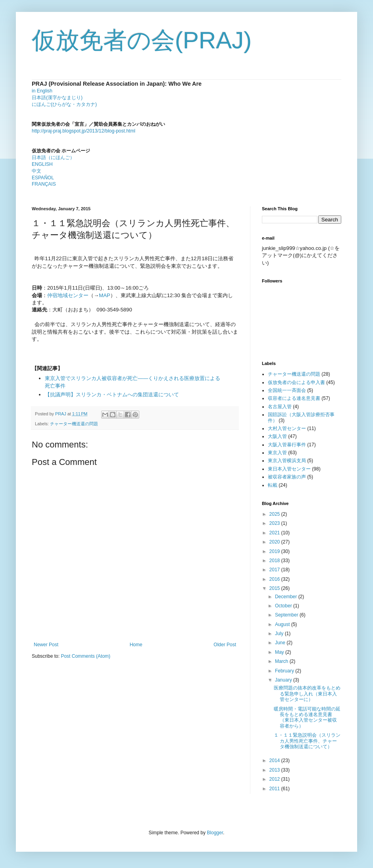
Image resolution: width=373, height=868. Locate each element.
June (281, 643)
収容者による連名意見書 (294, 398)
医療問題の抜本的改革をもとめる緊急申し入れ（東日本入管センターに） (307, 694)
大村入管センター (287, 428)
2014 (275, 760)
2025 (275, 514)
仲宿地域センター (68, 295)
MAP (105, 295)
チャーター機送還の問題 (74, 424)
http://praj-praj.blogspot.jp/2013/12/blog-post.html (84, 131)
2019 (275, 551)
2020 (275, 542)
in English (42, 91)
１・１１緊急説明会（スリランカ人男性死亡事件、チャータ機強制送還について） (307, 741)
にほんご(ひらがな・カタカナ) (64, 104)
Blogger (215, 833)
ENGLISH (42, 164)
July (280, 634)
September (287, 615)
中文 (37, 171)
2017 (275, 570)
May (280, 652)
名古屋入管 (280, 407)
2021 (275, 533)
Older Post (225, 645)
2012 (275, 779)
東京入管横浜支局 (287, 461)
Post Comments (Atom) (86, 656)
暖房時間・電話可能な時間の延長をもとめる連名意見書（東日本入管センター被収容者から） (307, 717)
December (287, 597)
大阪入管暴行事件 (287, 445)
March (282, 661)
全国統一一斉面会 (287, 390)
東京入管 (277, 453)
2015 (275, 588)
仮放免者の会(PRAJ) (142, 40)
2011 (275, 789)
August (283, 624)
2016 (275, 579)
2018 (275, 561)
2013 (275, 770)
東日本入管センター (289, 469)
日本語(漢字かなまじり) (57, 98)
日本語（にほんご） (53, 157)
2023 (275, 523)
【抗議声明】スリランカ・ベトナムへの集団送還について (112, 395)
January (284, 680)
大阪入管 (277, 436)
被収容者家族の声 (287, 477)
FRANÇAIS (44, 184)
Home (136, 645)
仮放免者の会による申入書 (296, 382)
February (285, 671)
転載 (273, 485)
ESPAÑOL (43, 178)
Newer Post (46, 645)
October (284, 606)
